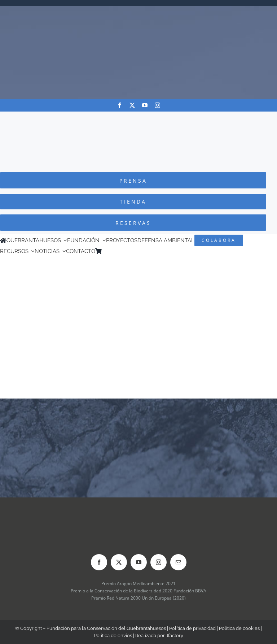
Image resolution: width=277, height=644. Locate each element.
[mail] (178, 562)
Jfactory (175, 636)
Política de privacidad (192, 628)
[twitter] (132, 105)
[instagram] (157, 105)
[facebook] (120, 105)
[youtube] (145, 105)
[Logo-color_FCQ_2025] (138, 118)
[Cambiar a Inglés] (115, 251)
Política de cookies (239, 628)
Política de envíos (113, 636)
